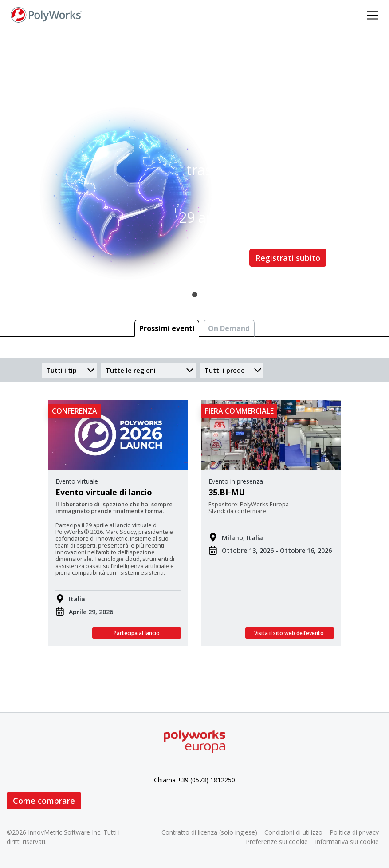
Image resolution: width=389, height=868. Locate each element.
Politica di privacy (354, 832)
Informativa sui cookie (347, 842)
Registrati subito (288, 258)
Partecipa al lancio (137, 633)
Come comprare (44, 801)
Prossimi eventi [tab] (167, 328)
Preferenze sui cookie (277, 842)
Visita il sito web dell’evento (290, 633)
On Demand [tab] (229, 328)
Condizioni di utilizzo (293, 832)
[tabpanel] (194, 162)
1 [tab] (195, 295)
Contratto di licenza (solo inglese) (209, 832)
